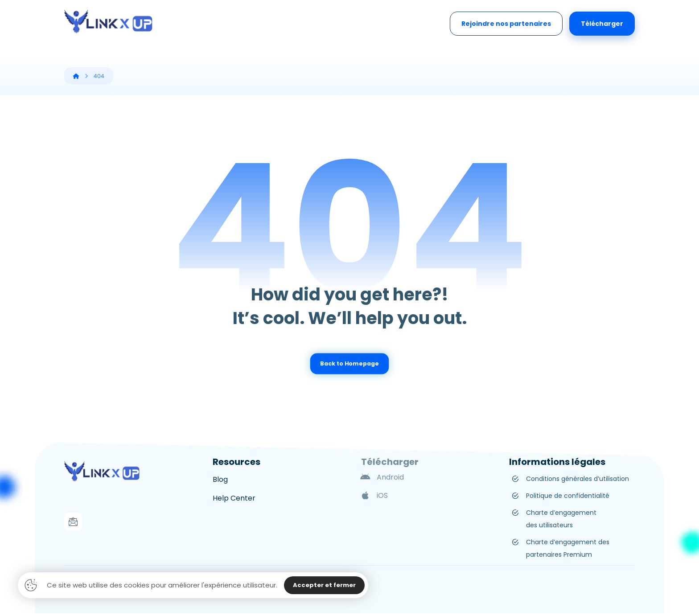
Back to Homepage (349, 364)
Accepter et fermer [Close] (324, 585)
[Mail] (73, 522)
